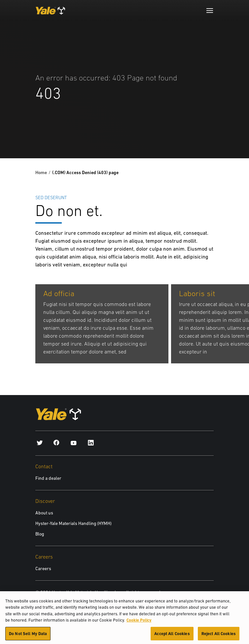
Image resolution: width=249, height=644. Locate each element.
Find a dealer (48, 478)
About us (44, 513)
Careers (43, 568)
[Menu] (210, 11)
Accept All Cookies (172, 636)
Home (41, 172)
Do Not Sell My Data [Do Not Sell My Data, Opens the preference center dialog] (28, 636)
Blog (40, 534)
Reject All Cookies (219, 636)
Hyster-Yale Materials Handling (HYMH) (73, 523)
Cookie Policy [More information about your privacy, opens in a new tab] (139, 623)
